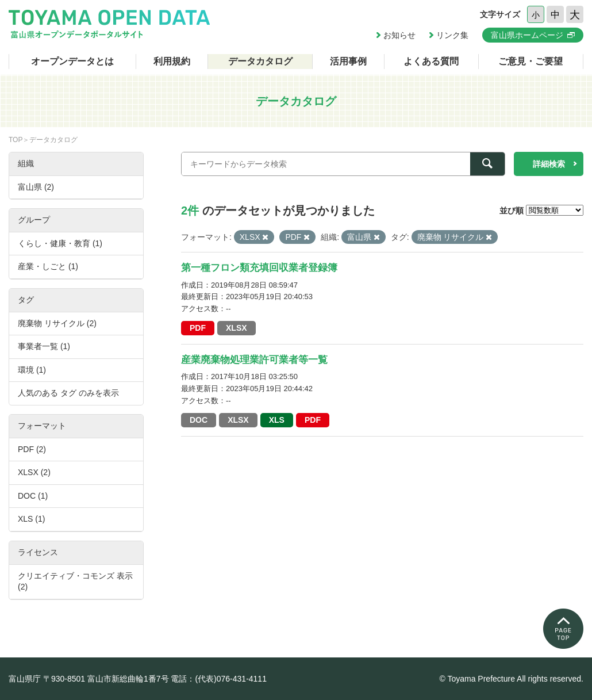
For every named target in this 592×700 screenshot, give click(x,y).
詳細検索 (549, 164)
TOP (16, 140)
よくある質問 (431, 61)
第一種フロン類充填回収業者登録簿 (259, 268)
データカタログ (260, 61)
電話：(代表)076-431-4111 (219, 679)
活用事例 (348, 61)
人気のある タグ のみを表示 (68, 393)
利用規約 (172, 61)
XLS (277, 420)
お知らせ (399, 35)
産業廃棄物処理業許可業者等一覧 (254, 360)
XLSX (237, 328)
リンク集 (452, 35)
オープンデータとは (72, 61)
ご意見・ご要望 (531, 61)
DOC (199, 420)
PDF (198, 328)
